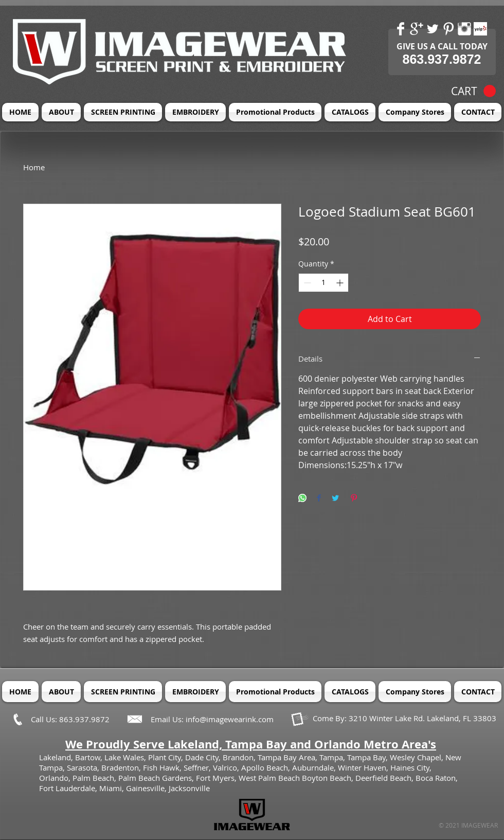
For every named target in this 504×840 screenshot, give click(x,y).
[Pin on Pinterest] (354, 499)
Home (34, 167)
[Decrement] (306, 283)
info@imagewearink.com (230, 719)
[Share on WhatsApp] (302, 499)
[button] (473, 91)
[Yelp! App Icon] (480, 29)
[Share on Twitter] (335, 499)
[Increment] (341, 283)
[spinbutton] (323, 283)
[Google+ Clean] (417, 29)
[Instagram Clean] (464, 29)
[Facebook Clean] (401, 29)
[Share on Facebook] (319, 499)
